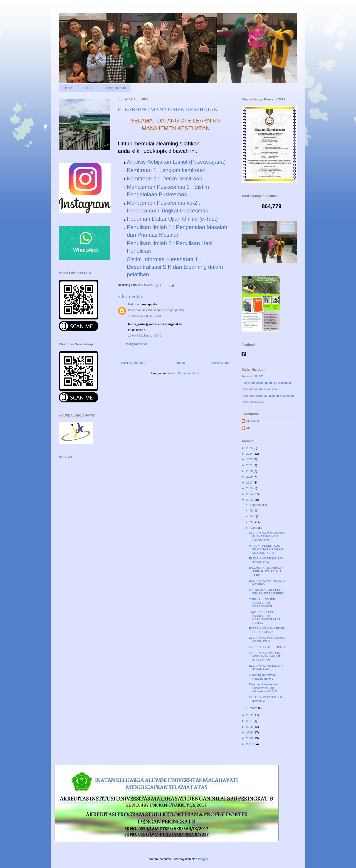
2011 (250, 721)
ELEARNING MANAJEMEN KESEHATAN (267, 640)
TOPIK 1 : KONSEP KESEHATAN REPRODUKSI (262, 603)
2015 (250, 488)
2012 (250, 715)
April (253, 528)
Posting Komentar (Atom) (184, 373)
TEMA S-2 (89, 88)
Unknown (135, 304)
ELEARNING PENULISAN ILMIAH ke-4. (266, 560)
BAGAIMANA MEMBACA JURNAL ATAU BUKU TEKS (265, 571)
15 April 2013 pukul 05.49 (145, 335)
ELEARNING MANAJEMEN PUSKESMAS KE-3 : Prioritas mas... (267, 536)
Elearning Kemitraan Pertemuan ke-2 (262, 677)
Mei (253, 522)
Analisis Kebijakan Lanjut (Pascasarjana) (176, 162)
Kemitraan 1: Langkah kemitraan (166, 170)
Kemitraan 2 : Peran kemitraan (165, 178)
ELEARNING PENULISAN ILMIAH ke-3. (266, 667)
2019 (250, 477)
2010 (250, 727)
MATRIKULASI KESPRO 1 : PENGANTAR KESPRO (267, 592)
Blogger (203, 859)
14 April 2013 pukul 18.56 (145, 316)
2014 (250, 494)
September (257, 505)
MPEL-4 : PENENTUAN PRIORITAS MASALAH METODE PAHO (266, 549)
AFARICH (252, 421)
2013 (250, 500)
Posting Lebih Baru (134, 363)
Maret (254, 708)
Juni (253, 516)
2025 (250, 448)
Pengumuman (116, 88)
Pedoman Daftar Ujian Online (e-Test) (172, 219)
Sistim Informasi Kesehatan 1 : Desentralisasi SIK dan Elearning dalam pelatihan (175, 267)
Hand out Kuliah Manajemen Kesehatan (268, 396)
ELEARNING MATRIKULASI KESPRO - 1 (267, 582)
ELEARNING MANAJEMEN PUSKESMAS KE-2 (267, 630)
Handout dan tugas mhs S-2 (260, 389)
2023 (250, 459)
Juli (252, 510)
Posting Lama (221, 363)
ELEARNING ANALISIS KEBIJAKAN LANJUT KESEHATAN (265, 656)
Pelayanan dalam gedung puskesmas (266, 383)
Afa (248, 428)
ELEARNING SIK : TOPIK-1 (267, 647)
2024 (250, 454)
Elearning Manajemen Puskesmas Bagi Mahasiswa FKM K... (264, 688)
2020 (250, 471)
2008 (250, 738)
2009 (250, 732)
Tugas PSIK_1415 (253, 376)
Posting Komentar (135, 344)
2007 (250, 744)
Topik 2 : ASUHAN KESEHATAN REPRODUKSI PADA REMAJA (265, 617)
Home (68, 88)
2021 (250, 465)
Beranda (179, 363)
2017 (250, 483)
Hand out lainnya (253, 402)
